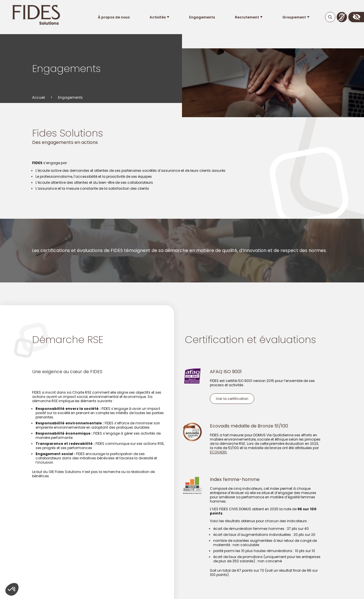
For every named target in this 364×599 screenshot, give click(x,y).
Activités (157, 17)
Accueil (39, 97)
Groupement (294, 17)
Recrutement (247, 17)
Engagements (202, 17)
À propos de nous (113, 17)
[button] (356, 17)
